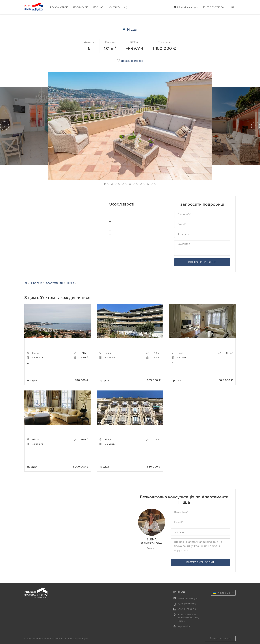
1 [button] (105, 184)
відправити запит (202, 262)
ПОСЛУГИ (81, 7)
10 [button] (137, 184)
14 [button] (152, 184)
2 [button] (108, 184)
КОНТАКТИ (115, 7)
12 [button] (144, 184)
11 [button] (141, 184)
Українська (223, 593)
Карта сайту (184, 626)
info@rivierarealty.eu (186, 7)
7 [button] (126, 184)
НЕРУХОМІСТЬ (58, 7)
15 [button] (155, 184)
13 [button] (148, 184)
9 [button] (134, 184)
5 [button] (119, 184)
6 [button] (123, 184)
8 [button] (130, 184)
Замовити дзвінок (220, 638)
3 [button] (112, 184)
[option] (130, 126)
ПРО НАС (98, 7)
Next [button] (255, 126)
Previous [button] (5, 126)
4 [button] (116, 184)
